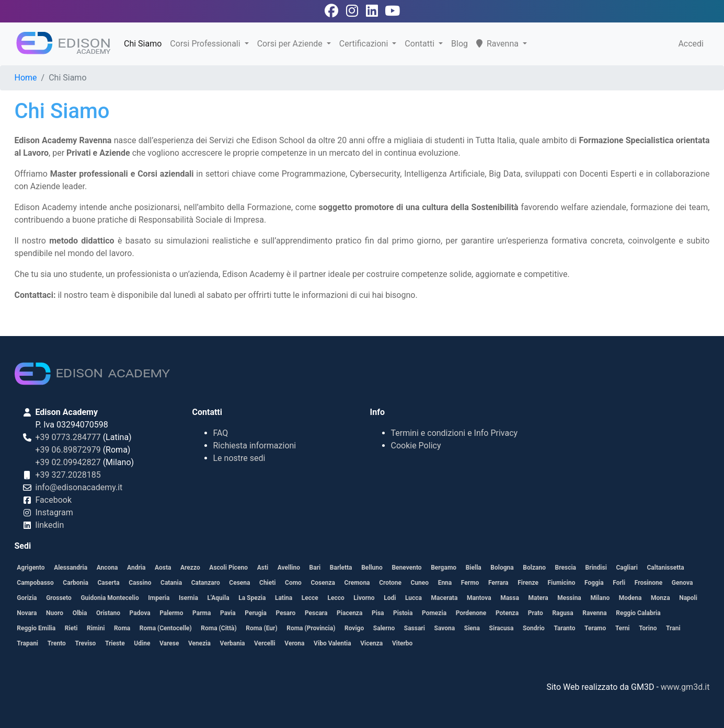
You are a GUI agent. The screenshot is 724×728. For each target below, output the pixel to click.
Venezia (199, 643)
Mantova (479, 598)
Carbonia (76, 583)
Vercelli (265, 643)
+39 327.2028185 (68, 475)
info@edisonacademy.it (79, 487)
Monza (660, 598)
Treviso (85, 643)
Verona (294, 643)
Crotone (390, 583)
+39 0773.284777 (68, 437)
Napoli (688, 598)
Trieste (115, 643)
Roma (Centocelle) (166, 628)
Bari (315, 568)
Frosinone (648, 583)
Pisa (378, 613)
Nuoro (55, 613)
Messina (569, 598)
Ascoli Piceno (228, 568)
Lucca (413, 598)
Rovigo (354, 628)
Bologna (502, 568)
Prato (536, 613)
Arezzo (190, 568)
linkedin (50, 525)
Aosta (163, 568)
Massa (510, 598)
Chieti (267, 583)
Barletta (341, 568)
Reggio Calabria (638, 613)
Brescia (566, 568)
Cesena (239, 583)
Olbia (80, 613)
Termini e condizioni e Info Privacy (455, 433)
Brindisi (596, 568)
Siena (472, 628)
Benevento (406, 568)
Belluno (372, 568)
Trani (673, 628)
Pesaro (286, 613)
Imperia (159, 598)
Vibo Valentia (332, 643)
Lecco (336, 598)
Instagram (54, 512)
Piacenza (349, 613)
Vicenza (371, 643)
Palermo (171, 613)
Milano (600, 598)
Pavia (228, 613)
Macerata (445, 598)
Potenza (507, 613)
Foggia (594, 583)
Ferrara (498, 583)
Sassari (415, 628)
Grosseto (59, 598)
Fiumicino (561, 583)
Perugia (256, 613)
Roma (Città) (219, 628)
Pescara (316, 613)
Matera (538, 598)
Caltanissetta (666, 568)
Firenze (528, 583)
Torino (648, 628)
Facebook (54, 500)
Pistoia (403, 613)
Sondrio (534, 628)
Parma (202, 613)
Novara (27, 613)
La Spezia (252, 598)
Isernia (188, 598)
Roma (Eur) (261, 628)
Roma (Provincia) (311, 628)
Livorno (364, 598)
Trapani (27, 643)
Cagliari (627, 568)
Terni (623, 628)
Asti (263, 568)
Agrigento (31, 568)
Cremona (357, 583)
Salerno (384, 628)
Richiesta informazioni (255, 446)
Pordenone (471, 613)
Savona (445, 628)
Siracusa (502, 628)
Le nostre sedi (239, 458)
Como (293, 583)
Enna (445, 583)
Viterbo (402, 643)
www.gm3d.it (685, 687)
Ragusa (562, 613)
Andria (136, 568)
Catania (171, 583)
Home (26, 78)
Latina (284, 598)
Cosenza (323, 583)
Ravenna (498, 44)
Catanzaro (206, 583)
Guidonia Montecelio (110, 598)
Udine (142, 643)
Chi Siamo (143, 44)
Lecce (310, 598)
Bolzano (534, 568)
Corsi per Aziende (291, 44)
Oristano (108, 613)
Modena (630, 598)
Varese (169, 643)
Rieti (71, 628)
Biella (474, 568)
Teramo (595, 628)
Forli (619, 583)
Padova (140, 613)
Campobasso (35, 583)
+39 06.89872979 (68, 450)
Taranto (565, 628)
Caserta (108, 583)
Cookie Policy (416, 446)
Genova (682, 583)
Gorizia (27, 598)
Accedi (691, 44)
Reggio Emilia (36, 628)
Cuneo (420, 583)
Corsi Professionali (206, 44)
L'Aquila (219, 598)
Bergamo (444, 568)
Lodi (390, 598)
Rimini (96, 628)
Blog (459, 44)
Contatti (421, 44)
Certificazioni (365, 44)
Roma (122, 628)
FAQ (221, 433)
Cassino (140, 583)
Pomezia (434, 613)
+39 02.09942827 (68, 462)
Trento (57, 643)
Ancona (107, 568)
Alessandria (71, 568)
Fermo (470, 583)
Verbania (233, 643)
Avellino (289, 568)
